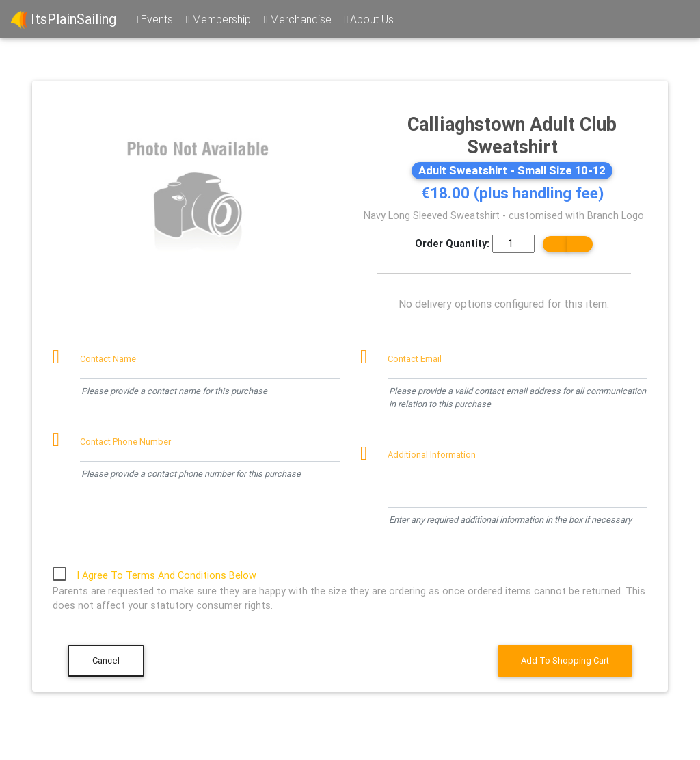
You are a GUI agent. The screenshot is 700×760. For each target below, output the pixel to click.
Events (153, 19)
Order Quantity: (452, 244)
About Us (368, 19)
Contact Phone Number (125, 442)
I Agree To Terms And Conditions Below (166, 575)
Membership (217, 19)
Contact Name (108, 359)
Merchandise (297, 19)
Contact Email (415, 359)
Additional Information (432, 455)
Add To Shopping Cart (565, 660)
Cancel (106, 660)
